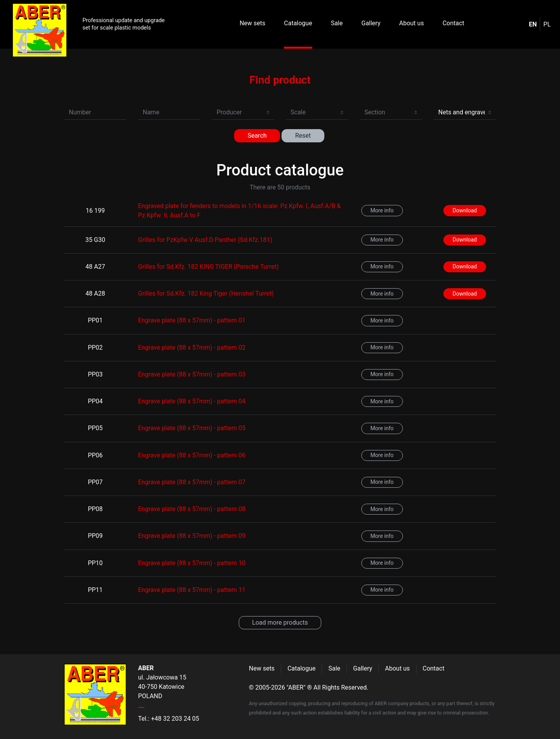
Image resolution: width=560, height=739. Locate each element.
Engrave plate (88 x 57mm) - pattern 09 (192, 536)
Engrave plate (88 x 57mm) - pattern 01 (192, 320)
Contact (453, 23)
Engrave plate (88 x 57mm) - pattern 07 (192, 482)
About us (411, 23)
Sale (337, 23)
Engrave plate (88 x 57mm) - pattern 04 (192, 401)
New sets (252, 23)
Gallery (371, 23)
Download (465, 210)
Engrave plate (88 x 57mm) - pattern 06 (192, 455)
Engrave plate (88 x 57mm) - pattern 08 (192, 509)
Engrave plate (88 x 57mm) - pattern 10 (192, 563)
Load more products (280, 623)
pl (547, 24)
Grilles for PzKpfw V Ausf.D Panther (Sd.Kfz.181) (205, 240)
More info (382, 210)
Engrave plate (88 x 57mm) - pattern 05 (192, 428)
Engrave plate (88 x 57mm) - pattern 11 (192, 590)
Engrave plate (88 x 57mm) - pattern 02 (192, 348)
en (533, 24)
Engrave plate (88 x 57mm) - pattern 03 (192, 374)
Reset (303, 136)
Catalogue (298, 23)
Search (257, 136)
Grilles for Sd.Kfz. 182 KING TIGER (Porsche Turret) (208, 267)
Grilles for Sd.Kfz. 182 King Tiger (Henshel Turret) (206, 293)
